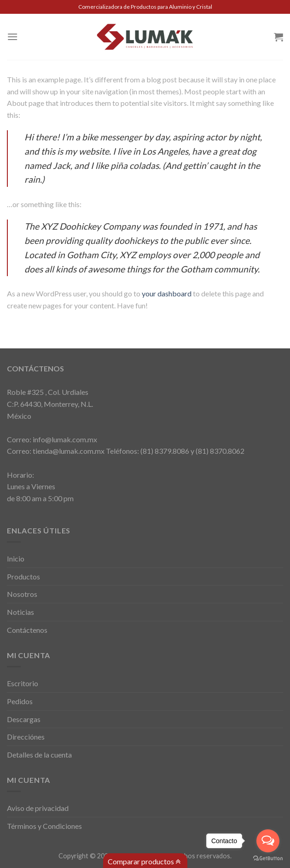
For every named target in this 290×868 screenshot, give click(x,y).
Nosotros (22, 594)
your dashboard (167, 293)
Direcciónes (26, 737)
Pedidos (20, 701)
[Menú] (12, 37)
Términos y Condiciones (44, 826)
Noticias (20, 612)
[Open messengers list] (268, 841)
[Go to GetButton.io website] (268, 859)
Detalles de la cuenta (39, 755)
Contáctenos (27, 630)
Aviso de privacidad (38, 808)
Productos (23, 576)
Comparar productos (144, 862)
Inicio (16, 558)
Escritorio (23, 683)
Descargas (24, 719)
